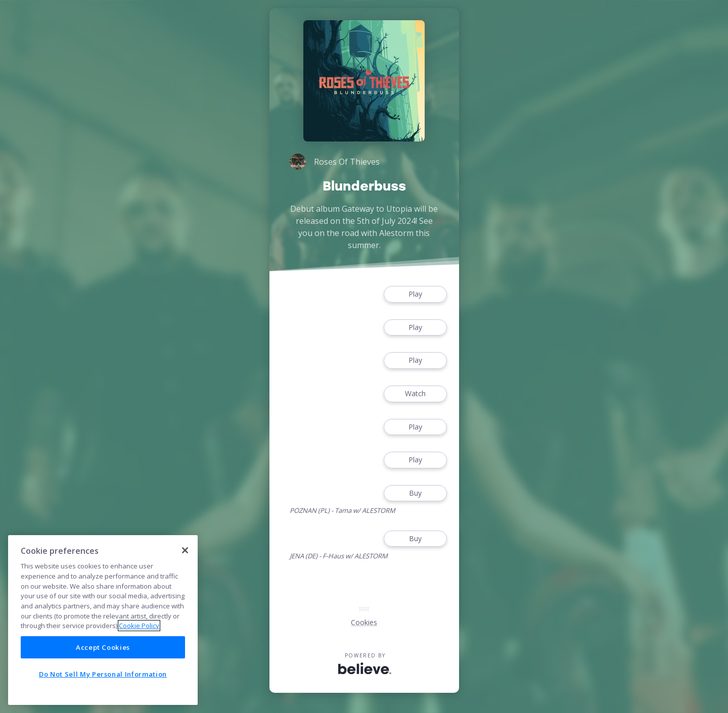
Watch (415, 394)
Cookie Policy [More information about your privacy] (139, 626)
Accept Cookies (103, 647)
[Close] (185, 550)
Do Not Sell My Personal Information (103, 674)
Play (415, 294)
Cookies (364, 622)
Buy (415, 493)
